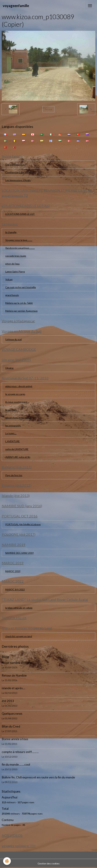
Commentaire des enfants (19, 172)
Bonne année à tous (15, 739)
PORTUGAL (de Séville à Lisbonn (23, 524)
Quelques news (12, 714)
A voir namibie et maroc (17, 663)
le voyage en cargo (15, 394)
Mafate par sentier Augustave (21, 311)
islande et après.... (14, 688)
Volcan (9, 279)
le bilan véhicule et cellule (19, 608)
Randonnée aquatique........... (20, 248)
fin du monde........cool (16, 764)
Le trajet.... (11, 433)
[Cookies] (7, 861)
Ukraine (9, 368)
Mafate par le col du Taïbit (19, 303)
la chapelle (11, 232)
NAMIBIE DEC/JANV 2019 (19, 553)
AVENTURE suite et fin (18, 457)
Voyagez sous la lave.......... (19, 240)
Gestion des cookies (49, 863)
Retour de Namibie (14, 675)
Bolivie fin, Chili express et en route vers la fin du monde (38, 777)
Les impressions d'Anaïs (18, 180)
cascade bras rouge (16, 256)
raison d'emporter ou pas (19, 418)
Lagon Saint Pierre (15, 272)
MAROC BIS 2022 (15, 589)
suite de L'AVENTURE (17, 449)
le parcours (11, 410)
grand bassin (12, 295)
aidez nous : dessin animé (19, 386)
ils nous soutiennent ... (17, 402)
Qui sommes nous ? (16, 165)
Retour (48, 109)
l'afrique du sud (13, 339)
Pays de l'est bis (14, 475)
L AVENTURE (13, 441)
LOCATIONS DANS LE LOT (20, 214)
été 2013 (8, 701)
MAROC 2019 (13, 571)
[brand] (16, 6)
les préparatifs (13, 426)
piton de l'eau (12, 264)
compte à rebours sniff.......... (20, 752)
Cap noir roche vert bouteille (21, 287)
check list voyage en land (19, 636)
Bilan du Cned (11, 726)
